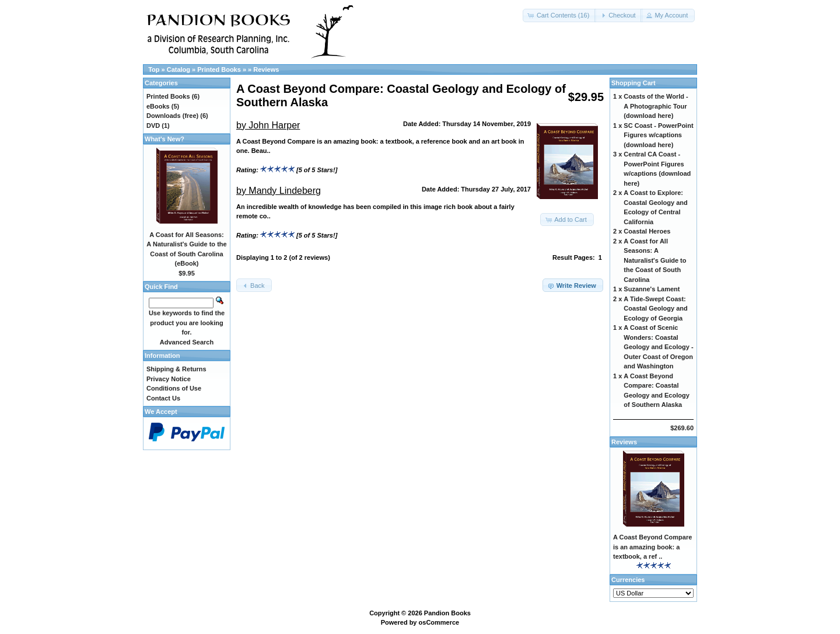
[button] (560, 15)
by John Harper (268, 125)
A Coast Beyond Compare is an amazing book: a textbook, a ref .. (652, 547)
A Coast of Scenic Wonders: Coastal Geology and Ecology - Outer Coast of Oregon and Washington (658, 347)
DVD (153, 126)
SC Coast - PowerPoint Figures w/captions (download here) (658, 135)
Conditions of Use (174, 388)
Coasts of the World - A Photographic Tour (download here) (656, 106)
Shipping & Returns (176, 369)
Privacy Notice (169, 379)
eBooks (158, 106)
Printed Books (219, 69)
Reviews (266, 69)
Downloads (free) (172, 116)
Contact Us (163, 398)
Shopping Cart (633, 83)
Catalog (178, 69)
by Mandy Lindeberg (279, 191)
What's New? (164, 139)
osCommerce (439, 622)
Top (154, 69)
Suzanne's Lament (652, 289)
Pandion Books (447, 613)
